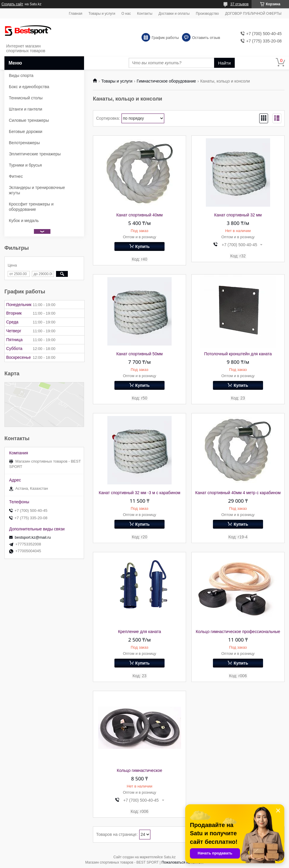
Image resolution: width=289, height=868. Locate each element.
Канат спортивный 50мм (139, 354)
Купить (143, 246)
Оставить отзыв (206, 38)
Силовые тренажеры (29, 120)
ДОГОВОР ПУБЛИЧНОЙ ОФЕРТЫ (253, 14)
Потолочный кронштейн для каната (238, 354)
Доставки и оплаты (174, 14)
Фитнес (16, 176)
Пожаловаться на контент (183, 862)
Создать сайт (12, 4)
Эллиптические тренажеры (35, 154)
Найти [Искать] (225, 63)
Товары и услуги (102, 14)
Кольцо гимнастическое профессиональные (238, 632)
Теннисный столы (26, 98)
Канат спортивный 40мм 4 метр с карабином (238, 493)
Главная (75, 14)
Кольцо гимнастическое (139, 770)
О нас (126, 14)
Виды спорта (21, 75)
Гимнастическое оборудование (166, 81)
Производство (207, 14)
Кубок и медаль (24, 221)
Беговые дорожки (26, 131)
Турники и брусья (25, 165)
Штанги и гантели (26, 109)
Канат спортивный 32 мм (238, 215)
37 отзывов (239, 4)
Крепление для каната (139, 632)
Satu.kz (170, 857)
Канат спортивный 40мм (139, 215)
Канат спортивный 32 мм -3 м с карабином (140, 493)
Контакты (145, 14)
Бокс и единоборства (29, 87)
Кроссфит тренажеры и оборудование (31, 207)
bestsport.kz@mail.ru (33, 537)
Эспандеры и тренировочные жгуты (37, 190)
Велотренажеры (24, 143)
